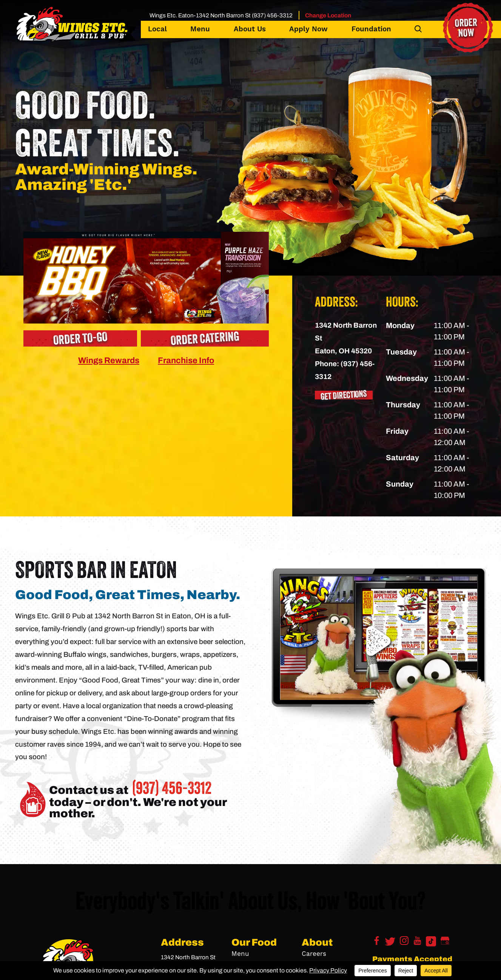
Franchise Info (186, 360)
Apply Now (308, 29)
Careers (314, 954)
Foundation (371, 29)
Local (157, 29)
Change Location (328, 15)
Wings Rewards (109, 360)
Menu (200, 29)
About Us (250, 29)
